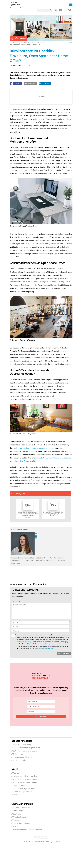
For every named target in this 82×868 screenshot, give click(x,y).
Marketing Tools (19, 760)
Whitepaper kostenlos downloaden (27, 779)
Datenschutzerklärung (46, 648)
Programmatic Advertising (23, 757)
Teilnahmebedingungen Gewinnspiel (28, 830)
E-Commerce (18, 754)
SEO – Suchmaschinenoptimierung (27, 748)
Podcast (16, 795)
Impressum (18, 820)
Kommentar (16, 602)
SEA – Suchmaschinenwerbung (25, 751)
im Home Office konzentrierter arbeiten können (35, 448)
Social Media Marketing (22, 745)
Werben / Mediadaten (22, 808)
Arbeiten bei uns (20, 817)
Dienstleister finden (21, 786)
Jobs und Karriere (26, 42)
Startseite (13, 42)
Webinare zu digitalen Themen (25, 782)
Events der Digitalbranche (23, 792)
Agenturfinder (19, 773)
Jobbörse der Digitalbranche (24, 789)
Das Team (17, 814)
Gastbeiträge (18, 811)
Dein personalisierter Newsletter (26, 776)
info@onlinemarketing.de (25, 642)
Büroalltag (40, 42)
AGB (15, 826)
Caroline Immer (22, 529)
